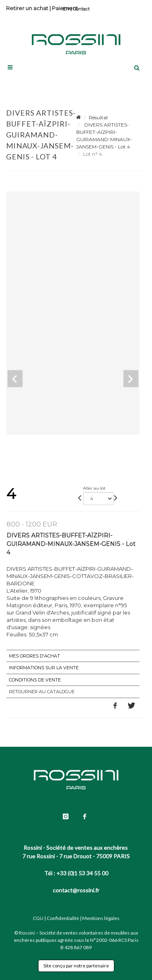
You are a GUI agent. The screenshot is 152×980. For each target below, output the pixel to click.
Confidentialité (63, 918)
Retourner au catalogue (42, 692)
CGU (38, 918)
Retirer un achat (27, 8)
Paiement (65, 8)
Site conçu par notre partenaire (76, 966)
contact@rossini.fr (76, 890)
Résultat (98, 117)
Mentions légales (101, 918)
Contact (81, 9)
